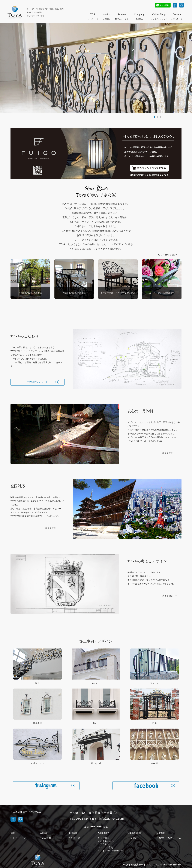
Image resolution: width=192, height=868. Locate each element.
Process (122, 15)
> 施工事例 (45, 838)
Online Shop (159, 15)
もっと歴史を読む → (169, 255)
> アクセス (104, 844)
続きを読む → (170, 453)
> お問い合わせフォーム (169, 838)
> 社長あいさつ (106, 841)
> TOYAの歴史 (106, 847)
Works (106, 15)
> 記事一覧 (74, 838)
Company (139, 15)
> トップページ (18, 838)
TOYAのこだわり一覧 (38, 382)
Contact (177, 15)
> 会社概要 (104, 838)
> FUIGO (132, 838)
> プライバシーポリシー (110, 851)
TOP (93, 15)
